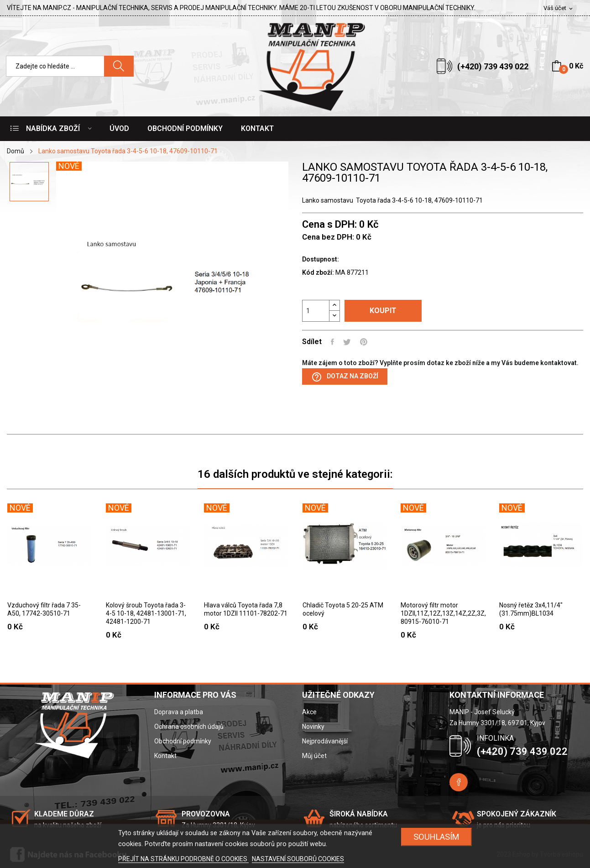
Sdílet (332, 342)
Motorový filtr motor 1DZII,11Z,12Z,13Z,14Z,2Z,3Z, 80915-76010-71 (443, 613)
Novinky (313, 727)
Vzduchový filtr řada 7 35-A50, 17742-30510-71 (44, 609)
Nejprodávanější (325, 741)
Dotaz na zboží (345, 377)
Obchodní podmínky (183, 741)
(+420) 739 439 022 (493, 66)
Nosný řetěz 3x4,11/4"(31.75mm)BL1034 (531, 609)
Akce (309, 712)
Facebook (459, 782)
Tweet (347, 342)
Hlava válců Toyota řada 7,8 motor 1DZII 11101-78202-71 (246, 609)
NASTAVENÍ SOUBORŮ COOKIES (298, 859)
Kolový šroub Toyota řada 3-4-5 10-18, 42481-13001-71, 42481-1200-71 (146, 613)
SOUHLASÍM (436, 837)
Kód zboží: (318, 272)
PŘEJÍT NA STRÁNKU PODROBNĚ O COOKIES (183, 859)
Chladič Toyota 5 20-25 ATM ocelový (343, 609)
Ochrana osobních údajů (189, 727)
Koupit (383, 311)
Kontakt (165, 756)
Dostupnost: (321, 259)
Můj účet (314, 756)
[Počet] (316, 311)
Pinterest (364, 342)
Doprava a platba (179, 712)
